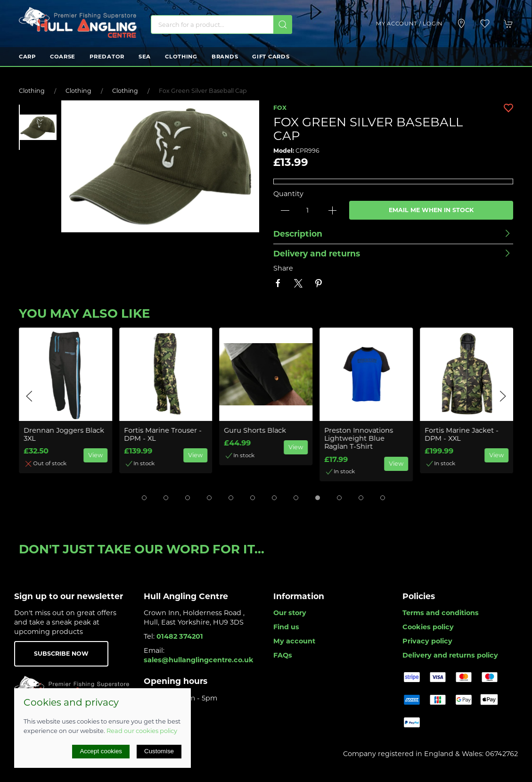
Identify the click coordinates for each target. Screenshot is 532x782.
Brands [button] (225, 57)
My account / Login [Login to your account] (409, 24)
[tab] (144, 498)
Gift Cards (271, 57)
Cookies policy (428, 627)
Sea (145, 57)
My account (294, 641)
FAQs (283, 655)
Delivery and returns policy (450, 655)
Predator (107, 57)
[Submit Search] (283, 25)
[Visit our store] (461, 24)
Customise (159, 751)
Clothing (181, 57)
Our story (290, 613)
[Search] (221, 25)
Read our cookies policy (142, 731)
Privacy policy (427, 641)
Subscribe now (61, 654)
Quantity (288, 194)
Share (283, 268)
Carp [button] (27, 57)
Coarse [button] (63, 57)
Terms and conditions (441, 613)
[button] (485, 24)
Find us (286, 627)
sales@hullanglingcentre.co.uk (199, 660)
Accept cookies (101, 751)
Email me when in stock (431, 210)
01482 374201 (180, 636)
